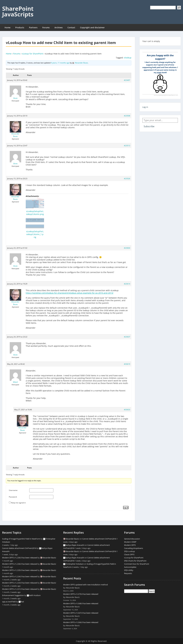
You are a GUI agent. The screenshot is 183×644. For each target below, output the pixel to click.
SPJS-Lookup (129, 551)
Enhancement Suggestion (13, 595)
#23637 (127, 337)
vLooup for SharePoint (33, 54)
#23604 (127, 248)
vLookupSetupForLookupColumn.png (35, 213)
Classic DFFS (129, 554)
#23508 (127, 116)
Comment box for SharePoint (137, 564)
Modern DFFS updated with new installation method (85, 585)
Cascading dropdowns (134, 548)
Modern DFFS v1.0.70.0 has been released (81, 594)
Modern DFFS (130, 545)
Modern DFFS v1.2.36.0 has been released (20, 558)
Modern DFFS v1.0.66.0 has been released (81, 622)
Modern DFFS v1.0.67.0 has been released (81, 613)
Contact (71, 27)
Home (8, 27)
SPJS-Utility (129, 570)
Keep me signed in (18, 503)
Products (20, 27)
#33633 (127, 410)
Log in (145, 107)
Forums (46, 27)
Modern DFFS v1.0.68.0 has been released (81, 603)
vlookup (128, 58)
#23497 (127, 80)
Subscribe (149, 126)
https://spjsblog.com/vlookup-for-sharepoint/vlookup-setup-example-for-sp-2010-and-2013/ (70, 293)
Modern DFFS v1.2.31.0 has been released (20, 589)
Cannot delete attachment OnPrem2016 (19, 548)
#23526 (127, 179)
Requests (128, 573)
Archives (59, 27)
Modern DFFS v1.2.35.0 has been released (20, 570)
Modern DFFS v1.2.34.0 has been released (20, 576)
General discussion (132, 539)
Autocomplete (130, 567)
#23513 (127, 146)
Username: (13, 490)
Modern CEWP (130, 542)
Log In (126, 507)
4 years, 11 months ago (60, 63)
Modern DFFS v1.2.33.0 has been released (20, 583)
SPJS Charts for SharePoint (135, 561)
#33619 (127, 364)
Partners (33, 27)
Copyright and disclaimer (92, 27)
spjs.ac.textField (9, 602)
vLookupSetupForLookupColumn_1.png (35, 234)
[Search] (179, 8)
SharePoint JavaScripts (18, 11)
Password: (13, 497)
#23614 (127, 284)
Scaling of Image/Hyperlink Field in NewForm (21, 539)
